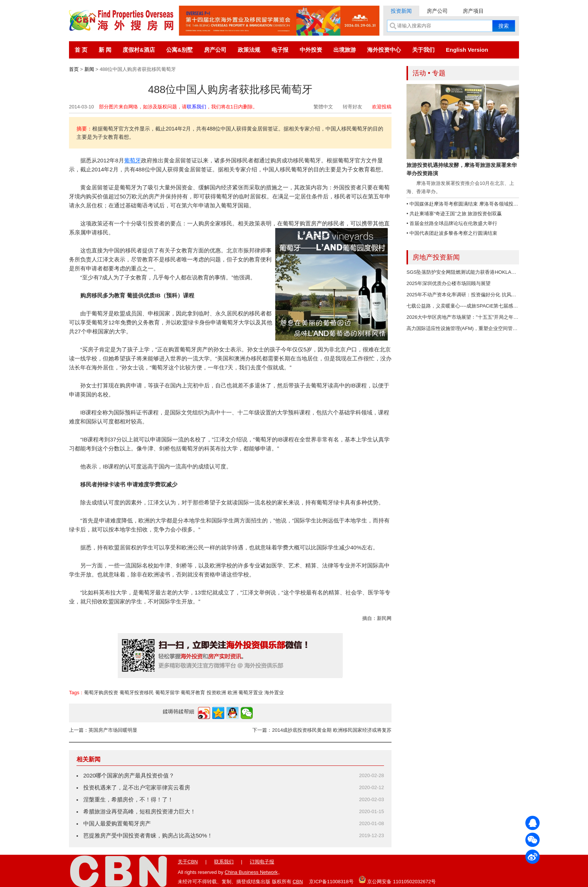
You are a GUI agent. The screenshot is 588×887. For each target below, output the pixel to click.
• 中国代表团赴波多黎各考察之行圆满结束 (452, 233)
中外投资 (311, 50)
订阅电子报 (262, 862)
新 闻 (105, 50)
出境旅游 (345, 50)
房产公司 (437, 11)
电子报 (280, 50)
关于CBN (188, 862)
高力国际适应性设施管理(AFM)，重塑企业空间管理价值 (467, 328)
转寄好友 (352, 107)
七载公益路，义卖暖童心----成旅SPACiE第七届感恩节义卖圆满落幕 (479, 306)
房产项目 (473, 11)
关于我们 (423, 50)
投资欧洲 (216, 693)
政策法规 (249, 50)
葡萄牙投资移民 (137, 693)
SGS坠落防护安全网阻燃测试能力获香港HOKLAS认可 (465, 272)
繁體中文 (323, 107)
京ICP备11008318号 (331, 882)
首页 (74, 69)
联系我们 (196, 107)
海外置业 (274, 693)
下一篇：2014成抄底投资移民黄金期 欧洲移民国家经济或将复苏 (322, 730)
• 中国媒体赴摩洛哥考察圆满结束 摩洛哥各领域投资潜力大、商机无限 (482, 204)
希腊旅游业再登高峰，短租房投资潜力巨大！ (139, 811)
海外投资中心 (384, 50)
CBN (298, 882)
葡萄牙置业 (251, 693)
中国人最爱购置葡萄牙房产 (117, 823)
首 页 (81, 50)
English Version (467, 50)
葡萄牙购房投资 (101, 693)
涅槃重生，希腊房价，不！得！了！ (128, 799)
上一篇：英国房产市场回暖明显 (103, 730)
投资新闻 (401, 11)
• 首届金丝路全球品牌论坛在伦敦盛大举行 (452, 223)
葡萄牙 (133, 160)
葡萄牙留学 (167, 693)
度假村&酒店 (139, 50)
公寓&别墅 (179, 50)
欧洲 (232, 693)
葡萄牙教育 (193, 693)
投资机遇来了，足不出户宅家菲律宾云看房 (137, 787)
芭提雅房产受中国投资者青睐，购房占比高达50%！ (148, 835)
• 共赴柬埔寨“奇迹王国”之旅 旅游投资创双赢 (454, 214)
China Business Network (251, 872)
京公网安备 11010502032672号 (397, 879)
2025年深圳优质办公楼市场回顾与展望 (448, 283)
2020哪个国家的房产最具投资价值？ (129, 775)
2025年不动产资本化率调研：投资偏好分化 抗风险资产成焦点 (474, 295)
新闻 (89, 69)
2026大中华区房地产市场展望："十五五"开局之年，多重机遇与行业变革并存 (489, 317)
